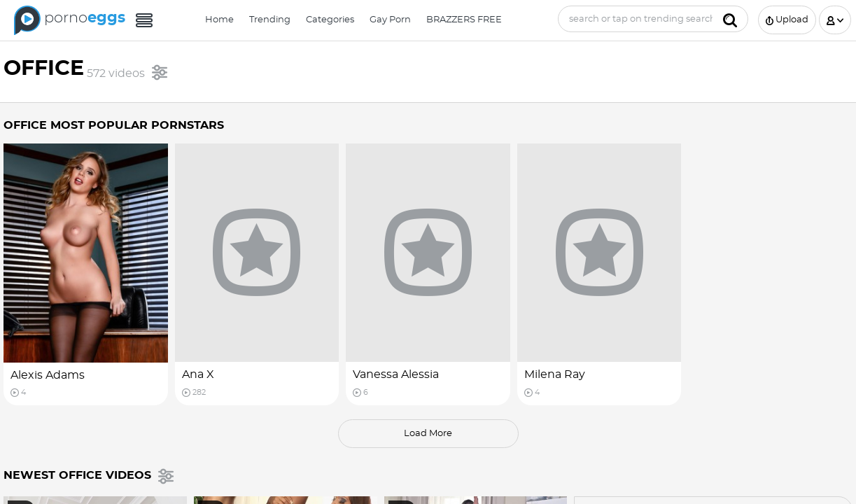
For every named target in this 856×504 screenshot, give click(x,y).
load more (428, 434)
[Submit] (730, 19)
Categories (330, 20)
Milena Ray (555, 374)
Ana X (198, 374)
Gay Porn (390, 20)
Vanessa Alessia (396, 374)
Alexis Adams (48, 375)
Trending (270, 20)
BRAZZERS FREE (464, 20)
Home (219, 20)
